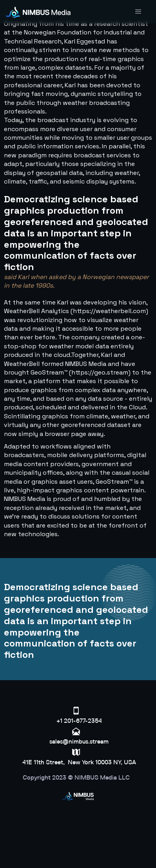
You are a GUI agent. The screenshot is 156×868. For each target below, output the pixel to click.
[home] (40, 12)
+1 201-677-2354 (79, 721)
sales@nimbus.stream (79, 741)
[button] (138, 12)
